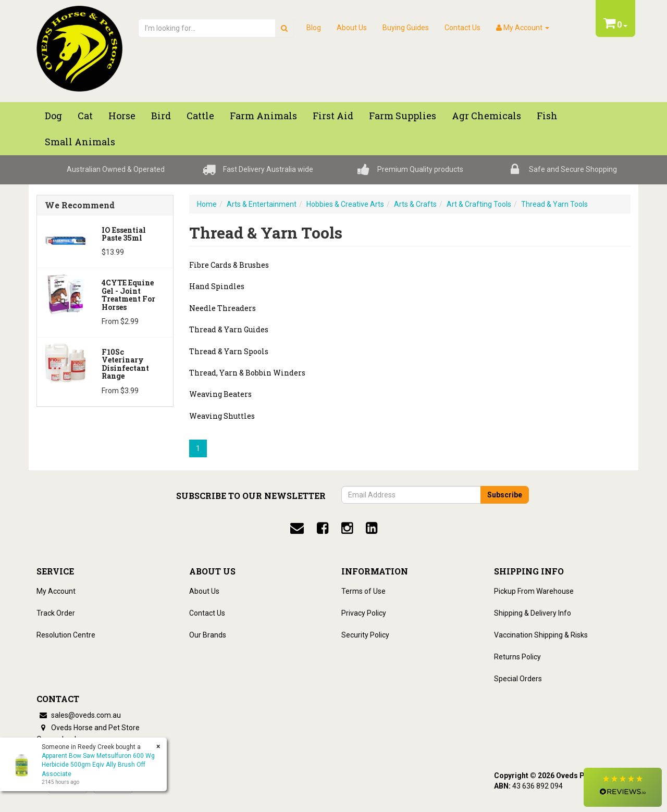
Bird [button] (161, 116)
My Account (56, 591)
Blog (314, 28)
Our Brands (208, 635)
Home (207, 204)
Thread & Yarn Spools (229, 351)
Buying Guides (406, 28)
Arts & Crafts (415, 204)
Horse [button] (122, 116)
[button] (623, 787)
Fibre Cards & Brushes (229, 265)
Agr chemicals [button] (486, 116)
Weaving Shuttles (222, 416)
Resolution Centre (66, 635)
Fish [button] (547, 116)
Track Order (56, 613)
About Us (352, 28)
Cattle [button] (200, 116)
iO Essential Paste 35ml (124, 234)
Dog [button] (53, 116)
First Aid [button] (333, 116)
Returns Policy (517, 657)
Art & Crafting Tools (479, 204)
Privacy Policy (364, 613)
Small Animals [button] (80, 142)
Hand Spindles (217, 286)
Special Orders (518, 679)
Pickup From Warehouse (534, 591)
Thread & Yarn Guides (229, 329)
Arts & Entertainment (262, 204)
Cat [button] (85, 116)
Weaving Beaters (220, 394)
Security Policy (365, 635)
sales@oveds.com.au (79, 715)
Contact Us (462, 28)
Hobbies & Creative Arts (345, 204)
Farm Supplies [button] (403, 116)
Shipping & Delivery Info (533, 613)
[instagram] (347, 528)
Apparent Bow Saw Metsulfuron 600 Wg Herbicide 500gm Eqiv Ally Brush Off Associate (98, 765)
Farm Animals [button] (263, 116)
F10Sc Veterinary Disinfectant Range (125, 364)
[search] (284, 28)
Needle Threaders (223, 308)
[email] (297, 528)
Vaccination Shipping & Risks (541, 635)
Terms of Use (363, 591)
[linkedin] (372, 528)
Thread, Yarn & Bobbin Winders (247, 373)
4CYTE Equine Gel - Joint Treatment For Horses (128, 295)
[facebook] (323, 528)
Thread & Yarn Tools (554, 204)
